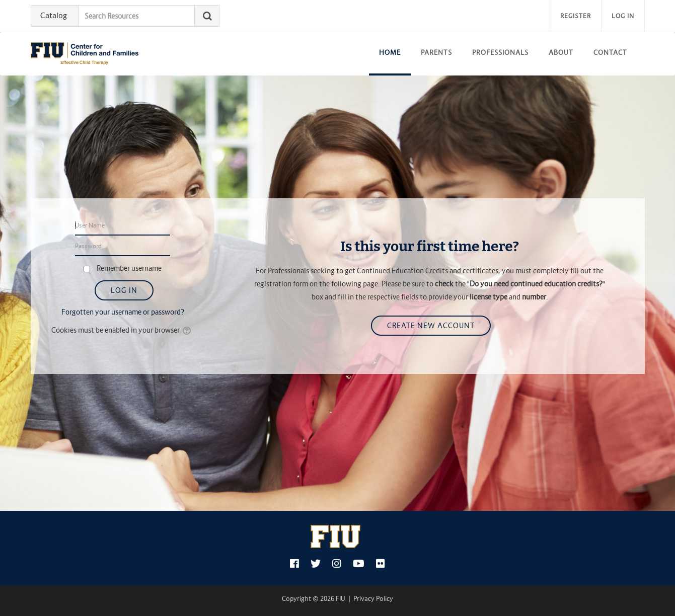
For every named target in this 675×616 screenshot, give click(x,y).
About (561, 53)
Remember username (129, 268)
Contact (610, 53)
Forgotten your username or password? (123, 312)
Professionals (500, 53)
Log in (623, 16)
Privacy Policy (373, 599)
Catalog (54, 15)
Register (576, 16)
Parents (436, 53)
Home (390, 53)
